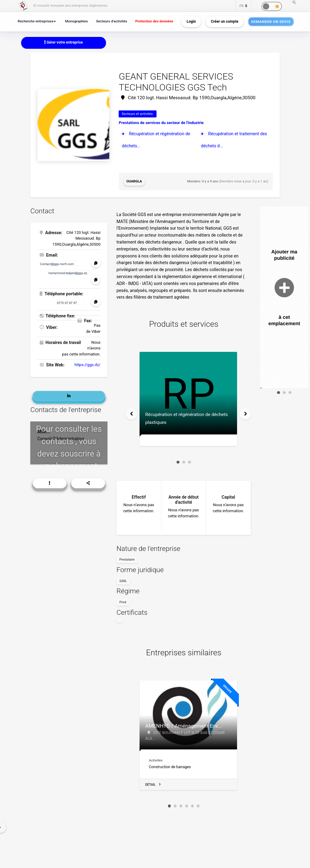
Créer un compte (225, 21)
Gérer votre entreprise (64, 42)
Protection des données (154, 21)
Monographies (77, 21)
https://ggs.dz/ (87, 365)
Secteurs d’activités (112, 21)
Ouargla (134, 181)
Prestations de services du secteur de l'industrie (161, 123)
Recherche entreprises (36, 21)
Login (191, 21)
